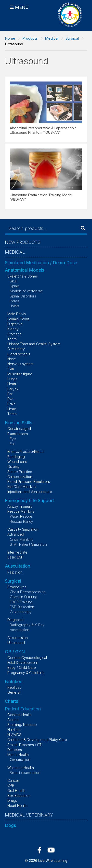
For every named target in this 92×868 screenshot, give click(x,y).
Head (12, 409)
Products (30, 38)
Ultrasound (16, 643)
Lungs (12, 379)
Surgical (72, 38)
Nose (12, 359)
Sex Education (19, 795)
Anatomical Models (25, 270)
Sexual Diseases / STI (25, 745)
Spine (14, 286)
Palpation (15, 572)
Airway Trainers (20, 506)
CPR (11, 785)
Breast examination (25, 773)
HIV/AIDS (14, 735)
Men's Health (18, 755)
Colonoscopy (21, 612)
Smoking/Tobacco (22, 725)
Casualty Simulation (23, 529)
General (14, 692)
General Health (20, 715)
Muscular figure (20, 374)
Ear (10, 394)
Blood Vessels (19, 354)
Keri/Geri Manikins (22, 486)
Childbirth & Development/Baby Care (37, 740)
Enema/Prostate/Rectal (26, 451)
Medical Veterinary (29, 815)
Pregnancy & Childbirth (26, 673)
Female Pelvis (18, 319)
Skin (11, 369)
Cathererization (20, 477)
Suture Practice (20, 472)
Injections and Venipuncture (30, 492)
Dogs (10, 825)
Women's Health (21, 768)
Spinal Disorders (23, 296)
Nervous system (20, 364)
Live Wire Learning (53, 861)
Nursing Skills (19, 423)
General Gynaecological (27, 658)
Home (10, 38)
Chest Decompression (28, 592)
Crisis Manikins (21, 539)
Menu (22, 7)
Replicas (14, 687)
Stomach (14, 334)
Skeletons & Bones (23, 276)
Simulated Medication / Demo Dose (41, 263)
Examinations (18, 434)
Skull (13, 281)
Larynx (13, 389)
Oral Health (16, 791)
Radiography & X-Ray (27, 625)
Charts (12, 701)
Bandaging (16, 457)
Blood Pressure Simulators (29, 482)
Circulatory (16, 349)
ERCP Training (21, 602)
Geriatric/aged (19, 429)
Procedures (17, 587)
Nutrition (14, 681)
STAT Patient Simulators (29, 544)
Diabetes (15, 750)
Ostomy (13, 467)
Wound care (17, 462)
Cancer (13, 780)
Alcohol (13, 720)
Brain (11, 404)
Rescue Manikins (21, 511)
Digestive (15, 324)
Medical (52, 38)
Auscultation (18, 566)
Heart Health (17, 806)
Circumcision (18, 638)
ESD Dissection (22, 607)
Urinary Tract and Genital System (34, 344)
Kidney (13, 329)
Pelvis (15, 301)
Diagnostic (16, 620)
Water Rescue (21, 516)
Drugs (12, 800)
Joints (15, 306)
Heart (12, 384)
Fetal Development (23, 663)
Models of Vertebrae (26, 291)
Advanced (16, 534)
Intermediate (17, 552)
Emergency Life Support (29, 500)
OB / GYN (15, 652)
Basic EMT (16, 557)
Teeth (12, 339)
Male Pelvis (17, 314)
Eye (10, 399)
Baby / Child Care (22, 667)
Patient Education (23, 709)
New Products (23, 242)
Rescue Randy (21, 521)
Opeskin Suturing (24, 597)
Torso (12, 414)
